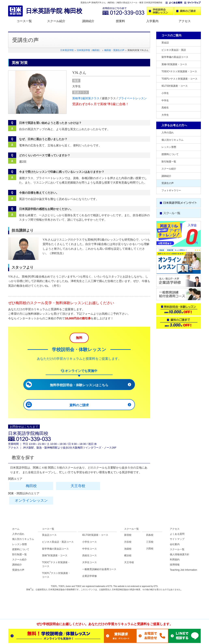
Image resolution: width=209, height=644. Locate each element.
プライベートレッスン (133, 98)
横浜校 (128, 555)
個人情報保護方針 (180, 554)
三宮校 (150, 542)
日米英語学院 (67, 50)
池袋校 (128, 549)
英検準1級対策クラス (86, 98)
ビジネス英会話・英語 (174, 50)
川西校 (150, 549)
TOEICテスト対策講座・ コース (56, 564)
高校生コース (89, 555)
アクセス (185, 21)
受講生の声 (168, 183)
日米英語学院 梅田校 (54, 11)
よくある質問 (177, 534)
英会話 (165, 43)
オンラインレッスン (31, 500)
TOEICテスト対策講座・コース (179, 71)
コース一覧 (24, 21)
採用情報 (175, 565)
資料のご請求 (79, 405)
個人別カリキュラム (172, 140)
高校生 (165, 108)
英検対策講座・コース (174, 64)
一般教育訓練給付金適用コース (99, 569)
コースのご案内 (171, 35)
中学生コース (89, 549)
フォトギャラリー (171, 190)
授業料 (120, 21)
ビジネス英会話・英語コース (58, 542)
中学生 (165, 100)
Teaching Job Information (183, 570)
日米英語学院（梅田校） (89, 50)
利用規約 (175, 560)
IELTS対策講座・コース (175, 86)
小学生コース (89, 542)
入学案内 (152, 21)
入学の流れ (168, 133)
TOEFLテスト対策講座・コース (179, 79)
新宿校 (128, 535)
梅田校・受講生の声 (114, 50)
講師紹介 (88, 21)
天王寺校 (78, 486)
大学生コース (89, 562)
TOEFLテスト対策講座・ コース (56, 575)
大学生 (165, 115)
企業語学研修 (89, 576)
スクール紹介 (56, 21)
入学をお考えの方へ (174, 125)
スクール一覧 (131, 529)
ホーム (16, 529)
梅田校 (31, 486)
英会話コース (49, 535)
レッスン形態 (169, 147)
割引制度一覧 (169, 162)
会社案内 (175, 544)
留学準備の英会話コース (175, 57)
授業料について (170, 154)
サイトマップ (177, 539)
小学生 (165, 93)
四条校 (150, 535)
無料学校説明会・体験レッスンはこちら (79, 385)
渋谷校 (128, 542)
